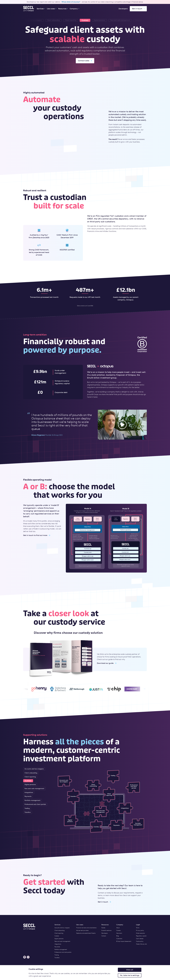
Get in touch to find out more (37, 535)
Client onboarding (31, 773)
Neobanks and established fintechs (86, 933)
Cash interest (140, 939)
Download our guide (107, 663)
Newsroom (119, 933)
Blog (118, 936)
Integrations (29, 792)
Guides (103, 928)
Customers (119, 939)
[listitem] (99, 20)
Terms (138, 928)
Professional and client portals (35, 804)
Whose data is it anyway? (71, 2)
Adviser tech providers (82, 930)
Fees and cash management (34, 789)
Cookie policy (140, 941)
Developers (123, 9)
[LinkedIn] (25, 957)
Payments (28, 796)
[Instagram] (28, 957)
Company (74, 9)
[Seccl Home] (29, 9)
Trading (27, 808)
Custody (28, 781)
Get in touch (138, 9)
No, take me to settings (130, 975)
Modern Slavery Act (141, 944)
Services (40, 9)
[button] (122, 425)
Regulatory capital (141, 936)
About (118, 928)
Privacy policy (140, 930)
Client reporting (30, 777)
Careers (119, 930)
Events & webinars (106, 930)
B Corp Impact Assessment (124, 941)
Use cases (52, 9)
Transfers (28, 812)
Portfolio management (32, 800)
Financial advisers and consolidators (86, 928)
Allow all (130, 970)
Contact (104, 936)
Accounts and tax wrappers (34, 769)
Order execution (140, 933)
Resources (63, 9)
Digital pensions (30, 785)
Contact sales (85, 61)
